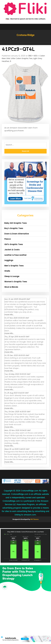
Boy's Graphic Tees (14, 228)
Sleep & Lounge (12, 276)
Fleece (8, 239)
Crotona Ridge (26, 35)
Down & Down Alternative (17, 234)
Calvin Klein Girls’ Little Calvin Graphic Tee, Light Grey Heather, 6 (23, 58)
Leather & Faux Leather (16, 255)
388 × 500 (33, 56)
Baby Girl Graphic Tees (16, 223)
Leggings (9, 260)
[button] (25, 44)
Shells (7, 271)
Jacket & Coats (12, 250)
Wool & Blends (11, 287)
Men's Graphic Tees (14, 266)
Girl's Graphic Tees (14, 244)
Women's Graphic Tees (16, 282)
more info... (9, 315)
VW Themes (34, 519)
